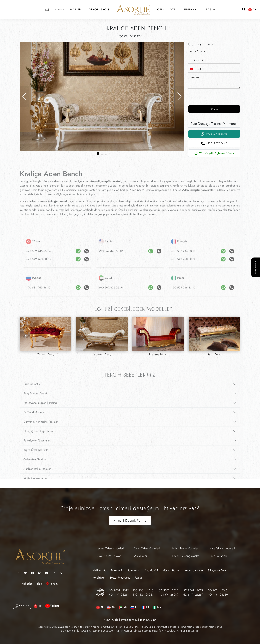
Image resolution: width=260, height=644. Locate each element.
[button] (24, 96)
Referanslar (134, 570)
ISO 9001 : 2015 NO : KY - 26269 (119, 593)
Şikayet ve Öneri (218, 570)
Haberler (27, 584)
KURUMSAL (190, 10)
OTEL (173, 10)
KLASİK (60, 10)
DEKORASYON (99, 10)
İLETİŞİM (209, 10)
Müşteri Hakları (171, 570)
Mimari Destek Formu (130, 520)
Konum (52, 584)
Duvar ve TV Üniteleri (109, 556)
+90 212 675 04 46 (214, 143)
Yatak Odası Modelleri (147, 548)
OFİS (161, 10)
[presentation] (211, 97)
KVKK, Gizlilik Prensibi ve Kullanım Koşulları (130, 620)
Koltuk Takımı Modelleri (185, 548)
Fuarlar (139, 578)
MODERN (77, 10)
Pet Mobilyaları (218, 556)
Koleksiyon (99, 578)
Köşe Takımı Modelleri (222, 548)
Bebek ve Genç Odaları (186, 556)
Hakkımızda (100, 570)
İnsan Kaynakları (194, 570)
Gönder (214, 109)
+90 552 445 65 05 (214, 134)
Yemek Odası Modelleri (110, 548)
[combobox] (195, 69)
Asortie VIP (152, 570)
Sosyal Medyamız (120, 578)
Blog (40, 584)
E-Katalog (22, 606)
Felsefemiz (117, 570)
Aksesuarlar (141, 556)
